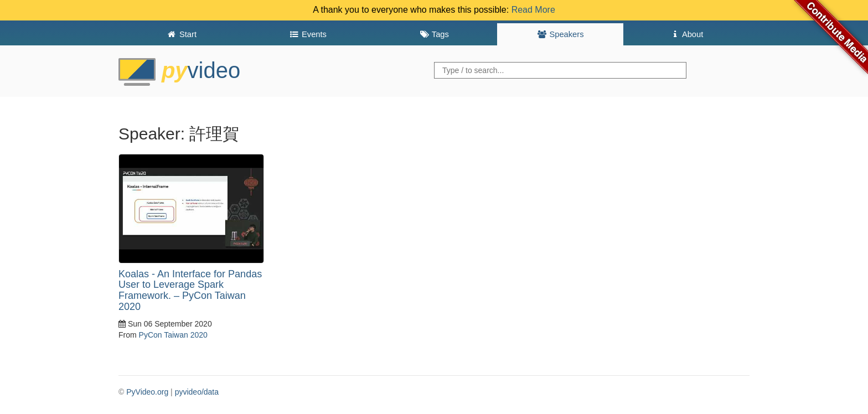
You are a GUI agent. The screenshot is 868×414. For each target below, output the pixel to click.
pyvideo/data (197, 392)
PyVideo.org (147, 392)
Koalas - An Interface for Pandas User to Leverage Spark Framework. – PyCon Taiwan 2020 (190, 290)
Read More (533, 10)
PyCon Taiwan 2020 (173, 335)
